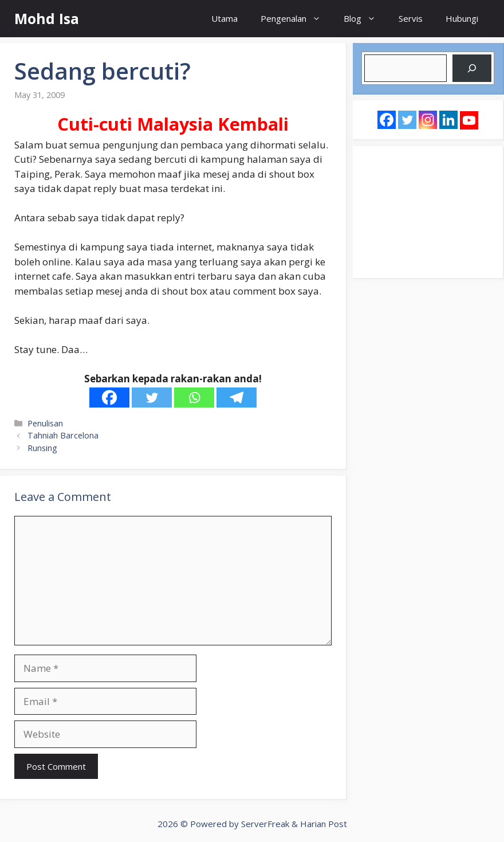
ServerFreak (265, 824)
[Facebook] (109, 397)
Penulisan (45, 423)
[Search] (472, 68)
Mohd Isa (47, 18)
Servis (411, 18)
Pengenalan (296, 19)
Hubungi (462, 18)
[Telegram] (237, 397)
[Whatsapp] (194, 397)
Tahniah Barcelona (63, 435)
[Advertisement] (428, 212)
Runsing (42, 448)
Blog (365, 19)
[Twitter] (152, 397)
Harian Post (324, 824)
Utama (225, 18)
